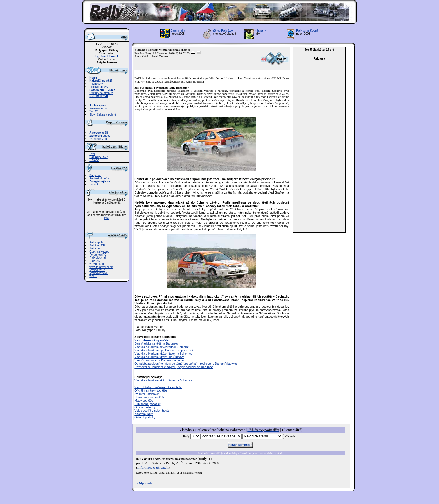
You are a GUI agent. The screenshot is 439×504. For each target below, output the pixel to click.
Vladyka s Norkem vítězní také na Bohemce (163, 354)
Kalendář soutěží (101, 81)
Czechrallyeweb (99, 252)
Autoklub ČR (97, 245)
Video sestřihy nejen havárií (153, 411)
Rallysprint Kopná (307, 31)
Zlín (99, 133)
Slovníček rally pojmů (102, 115)
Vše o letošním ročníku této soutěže (158, 387)
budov (100, 136)
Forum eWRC (98, 255)
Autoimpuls (96, 242)
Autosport (95, 249)
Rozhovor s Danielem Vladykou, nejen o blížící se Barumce (174, 367)
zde (106, 218)
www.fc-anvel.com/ (101, 267)
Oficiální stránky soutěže (151, 390)
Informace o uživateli (153, 468)
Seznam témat (98, 108)
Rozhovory (96, 84)
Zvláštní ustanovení (147, 394)
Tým (92, 154)
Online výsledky (145, 407)
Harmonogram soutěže (150, 397)
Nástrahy (260, 31)
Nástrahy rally (143, 414)
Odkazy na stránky (101, 93)
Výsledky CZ (97, 270)
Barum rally (178, 31)
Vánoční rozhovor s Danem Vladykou (159, 360)
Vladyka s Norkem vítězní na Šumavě (159, 357)
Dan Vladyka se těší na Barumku (156, 343)
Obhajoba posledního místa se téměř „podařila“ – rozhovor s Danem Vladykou (186, 364)
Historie (94, 160)
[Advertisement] (319, 147)
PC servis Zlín (98, 139)
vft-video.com (98, 264)
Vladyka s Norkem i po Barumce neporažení (164, 350)
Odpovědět (145, 483)
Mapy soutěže (144, 401)
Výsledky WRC (99, 273)
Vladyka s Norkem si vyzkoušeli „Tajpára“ (162, 347)
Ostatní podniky (145, 417)
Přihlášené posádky (147, 404)
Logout (94, 184)
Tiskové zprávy (99, 87)
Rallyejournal (97, 258)
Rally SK (95, 261)
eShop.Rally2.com (224, 31)
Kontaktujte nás (99, 178)
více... (93, 276)
